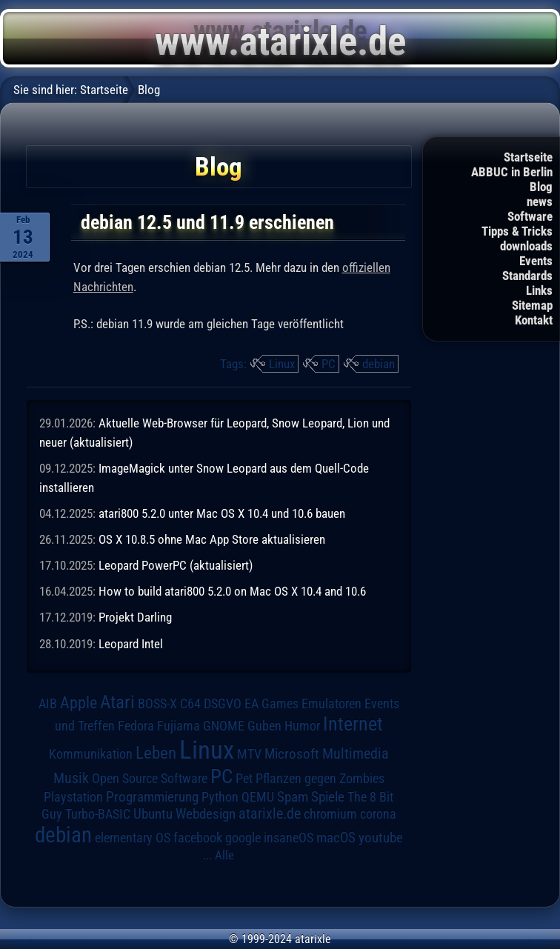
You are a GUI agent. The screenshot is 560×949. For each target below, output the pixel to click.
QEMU (258, 797)
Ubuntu (153, 814)
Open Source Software (150, 779)
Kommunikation (91, 754)
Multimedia (356, 753)
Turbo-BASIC (98, 814)
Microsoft (292, 754)
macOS (336, 838)
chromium (330, 814)
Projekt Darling (135, 617)
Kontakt (534, 320)
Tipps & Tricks (517, 231)
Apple (79, 702)
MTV (249, 754)
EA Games (271, 704)
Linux (282, 364)
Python (220, 797)
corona (378, 814)
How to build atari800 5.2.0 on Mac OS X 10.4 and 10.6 (232, 591)
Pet (244, 779)
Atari (117, 702)
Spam (293, 797)
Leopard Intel (131, 644)
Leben (156, 753)
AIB (48, 704)
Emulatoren (331, 703)
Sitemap (532, 305)
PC (329, 364)
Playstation (73, 797)
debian (379, 364)
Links (539, 290)
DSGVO (223, 704)
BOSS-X (157, 704)
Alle (224, 855)
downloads (526, 246)
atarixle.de (270, 814)
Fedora (136, 726)
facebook (198, 838)
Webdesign (206, 814)
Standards (527, 276)
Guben (264, 726)
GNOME (224, 726)
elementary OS (133, 838)
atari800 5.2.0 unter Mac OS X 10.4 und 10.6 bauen (222, 513)
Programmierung (152, 797)
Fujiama (179, 726)
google (243, 838)
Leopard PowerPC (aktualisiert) (176, 565)
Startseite (528, 157)
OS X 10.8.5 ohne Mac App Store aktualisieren (212, 539)
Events (536, 261)
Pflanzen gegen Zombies (320, 779)
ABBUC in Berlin (512, 172)
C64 (190, 704)
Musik (71, 778)
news (540, 202)
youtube (381, 838)
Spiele (328, 797)
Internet (353, 724)
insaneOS (289, 838)
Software (530, 216)
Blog (541, 187)
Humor (302, 726)
